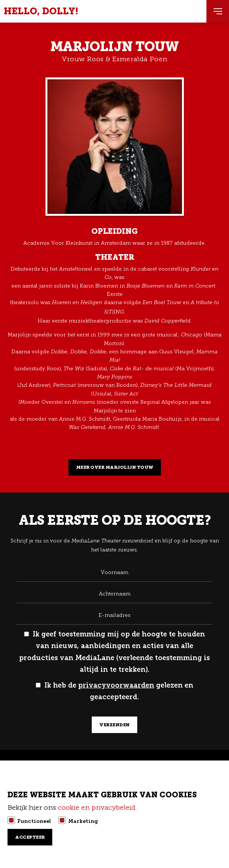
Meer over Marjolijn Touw (115, 467)
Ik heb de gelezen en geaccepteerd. (114, 691)
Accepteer (30, 837)
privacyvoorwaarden (116, 685)
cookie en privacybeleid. (99, 807)
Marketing (83, 821)
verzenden (114, 725)
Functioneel (34, 821)
